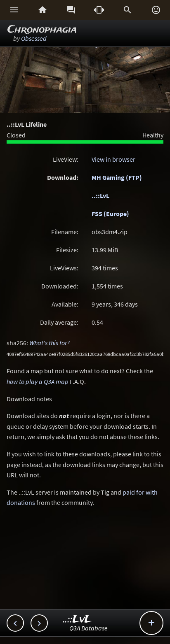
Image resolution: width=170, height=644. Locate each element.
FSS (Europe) (110, 214)
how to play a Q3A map (38, 381)
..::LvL (100, 195)
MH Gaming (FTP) (117, 177)
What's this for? (50, 343)
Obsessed (34, 38)
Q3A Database (89, 628)
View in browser (113, 159)
